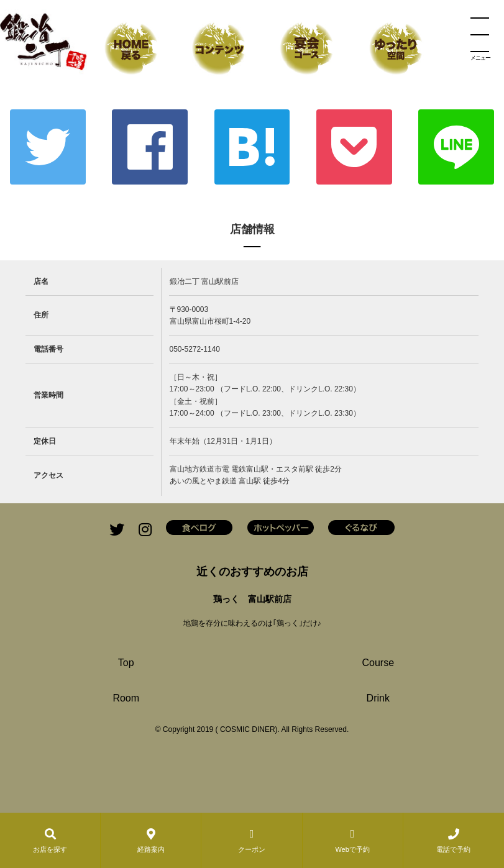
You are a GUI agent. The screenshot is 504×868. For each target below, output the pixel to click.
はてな (252, 147)
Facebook (150, 147)
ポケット (354, 147)
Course (378, 663)
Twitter (48, 147)
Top (126, 663)
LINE (456, 147)
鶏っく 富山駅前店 (252, 599)
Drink (378, 698)
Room (126, 698)
